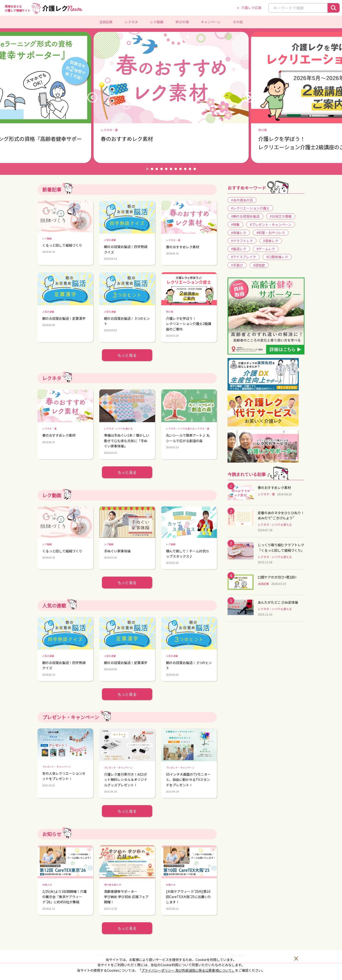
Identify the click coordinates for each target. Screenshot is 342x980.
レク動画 (157, 22)
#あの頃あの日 (242, 200)
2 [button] (152, 169)
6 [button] (171, 169)
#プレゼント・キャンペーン (271, 225)
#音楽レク (271, 241)
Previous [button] (92, 97)
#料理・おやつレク (271, 233)
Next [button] (249, 97)
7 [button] (176, 169)
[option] (171, 98)
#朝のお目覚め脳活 (245, 216)
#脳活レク (239, 249)
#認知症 (259, 265)
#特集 (235, 225)
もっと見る (127, 355)
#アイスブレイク (244, 257)
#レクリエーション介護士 (250, 208)
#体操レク (239, 233)
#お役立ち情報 (281, 216)
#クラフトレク (242, 241)
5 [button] (166, 169)
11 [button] (195, 169)
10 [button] (190, 169)
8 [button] (180, 169)
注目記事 (106, 22)
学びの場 (182, 22)
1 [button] (147, 169)
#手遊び (237, 265)
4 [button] (161, 169)
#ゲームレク (266, 249)
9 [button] (185, 169)
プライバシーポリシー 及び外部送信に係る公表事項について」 (188, 970)
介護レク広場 (251, 8)
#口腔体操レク (277, 257)
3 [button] (157, 169)
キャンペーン (211, 22)
